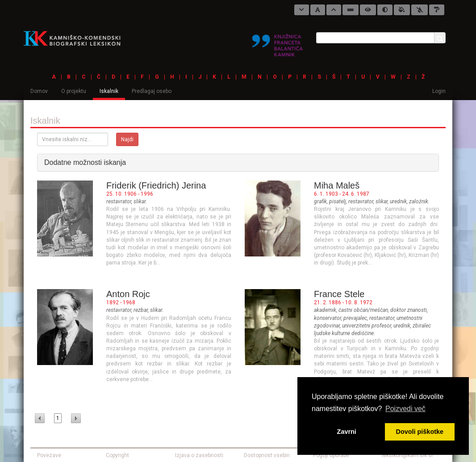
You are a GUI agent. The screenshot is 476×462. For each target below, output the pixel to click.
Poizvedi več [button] (405, 409)
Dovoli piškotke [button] (420, 432)
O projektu (74, 91)
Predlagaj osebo (152, 91)
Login (439, 91)
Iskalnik (109, 91)
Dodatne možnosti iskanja (85, 162)
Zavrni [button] (347, 432)
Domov (39, 91)
